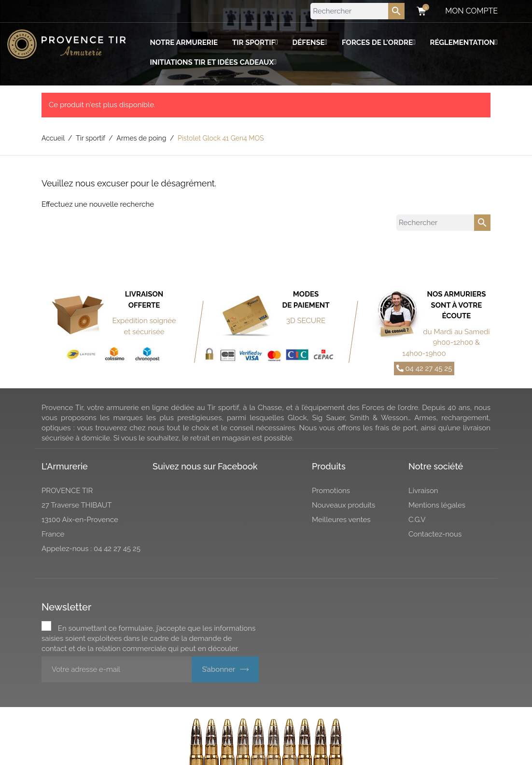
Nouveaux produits (343, 505)
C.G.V (417, 520)
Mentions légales (437, 505)
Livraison (423, 491)
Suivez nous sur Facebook (205, 466)
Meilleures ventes (341, 520)
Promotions (331, 491)
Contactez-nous (435, 534)
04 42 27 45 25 (424, 368)
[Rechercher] (357, 11)
